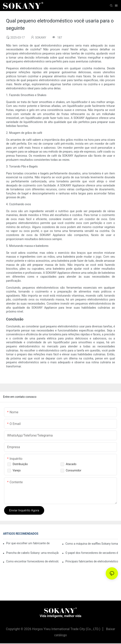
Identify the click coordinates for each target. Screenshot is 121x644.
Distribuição (20, 464)
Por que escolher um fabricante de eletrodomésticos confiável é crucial (28, 543)
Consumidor (74, 470)
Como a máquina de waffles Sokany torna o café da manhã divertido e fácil (92, 544)
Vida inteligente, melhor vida (60, 616)
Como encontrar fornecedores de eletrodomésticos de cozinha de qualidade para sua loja (32, 561)
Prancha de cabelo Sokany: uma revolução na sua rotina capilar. (32, 553)
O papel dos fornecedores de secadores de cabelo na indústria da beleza (92, 553)
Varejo (17, 470)
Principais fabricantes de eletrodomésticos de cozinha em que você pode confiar (92, 561)
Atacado (71, 464)
